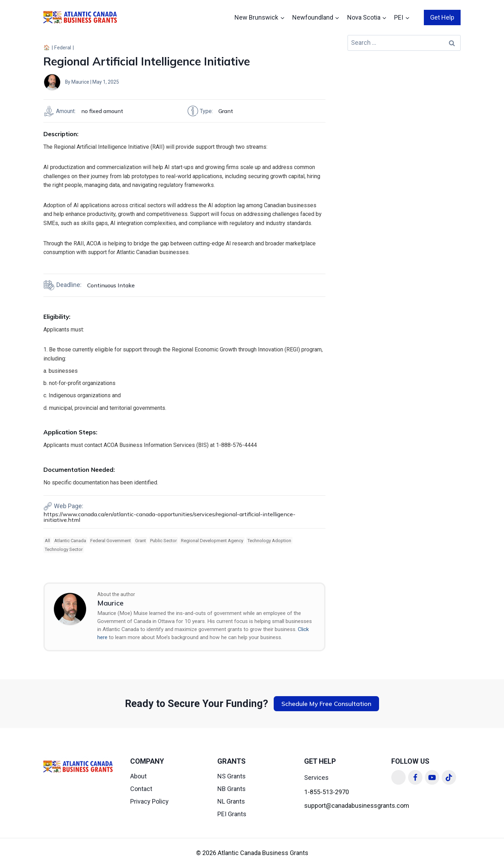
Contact (141, 789)
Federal (63, 48)
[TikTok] (449, 777)
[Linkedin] (399, 777)
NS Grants (232, 776)
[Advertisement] (404, 104)
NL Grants (231, 801)
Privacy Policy (149, 801)
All (47, 541)
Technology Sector (64, 549)
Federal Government (111, 541)
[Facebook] (415, 777)
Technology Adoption (269, 541)
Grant (141, 541)
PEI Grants (232, 814)
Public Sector (163, 541)
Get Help (442, 17)
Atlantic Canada (70, 541)
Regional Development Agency (212, 541)
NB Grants (232, 789)
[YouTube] (432, 777)
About (138, 776)
